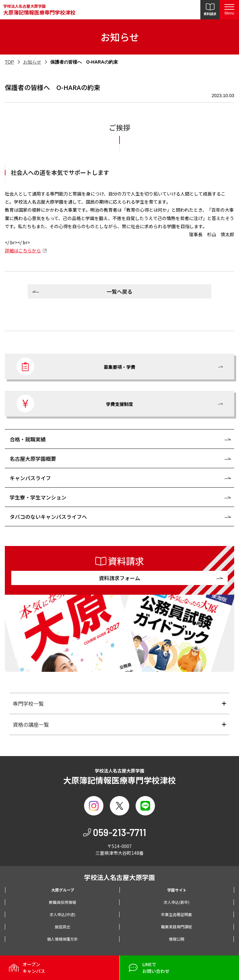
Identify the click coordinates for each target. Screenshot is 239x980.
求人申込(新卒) (177, 902)
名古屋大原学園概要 (33, 459)
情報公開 (177, 939)
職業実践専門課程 (177, 927)
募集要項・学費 (76, 366)
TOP (10, 62)
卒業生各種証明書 (177, 914)
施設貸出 (62, 927)
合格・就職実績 (28, 439)
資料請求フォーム (119, 578)
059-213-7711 (119, 832)
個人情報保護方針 (62, 939)
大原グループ (63, 890)
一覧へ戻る (119, 291)
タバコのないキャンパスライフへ (48, 517)
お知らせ (32, 62)
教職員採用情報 (62, 902)
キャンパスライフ (30, 478)
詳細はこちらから (23, 250)
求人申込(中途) (62, 914)
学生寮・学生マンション (38, 497)
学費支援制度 (75, 404)
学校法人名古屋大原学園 (39, 10)
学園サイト (177, 890)
